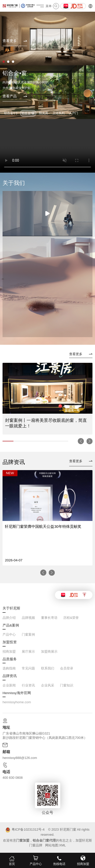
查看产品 (10, 96)
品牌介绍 (9, 618)
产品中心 (9, 634)
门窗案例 (28, 634)
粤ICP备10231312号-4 (25, 830)
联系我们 (48, 668)
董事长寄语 (49, 618)
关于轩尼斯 (11, 608)
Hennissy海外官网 (17, 693)
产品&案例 (11, 625)
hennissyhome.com (17, 702)
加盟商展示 (49, 652)
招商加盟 (9, 652)
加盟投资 (10, 642)
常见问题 (28, 668)
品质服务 (10, 659)
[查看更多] (15, 43)
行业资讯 (28, 685)
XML (62, 845)
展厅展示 (28, 652)
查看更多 (76, 354)
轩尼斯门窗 (68, 829)
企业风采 (48, 685)
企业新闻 (9, 685)
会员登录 (67, 668)
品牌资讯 (10, 676)
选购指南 (9, 668)
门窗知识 (67, 685)
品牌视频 (28, 618)
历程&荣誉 (71, 618)
